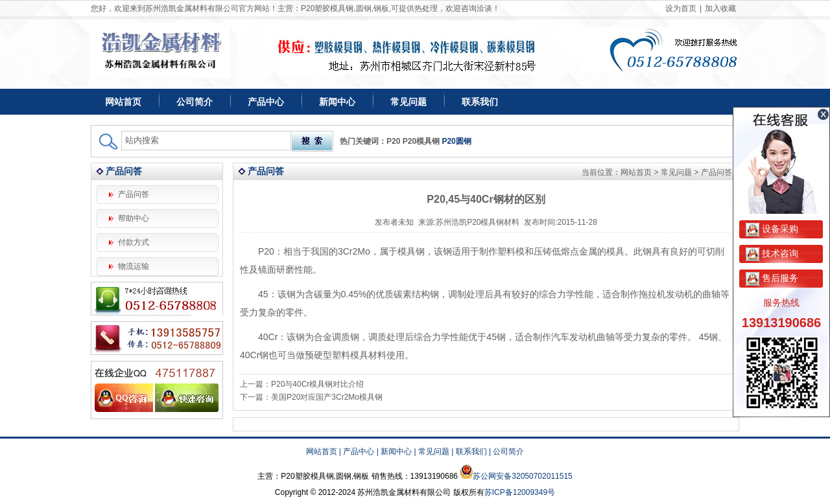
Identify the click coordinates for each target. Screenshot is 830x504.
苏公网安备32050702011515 (522, 476)
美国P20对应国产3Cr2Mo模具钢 (327, 397)
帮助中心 (134, 218)
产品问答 (134, 194)
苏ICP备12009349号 (520, 492)
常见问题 (409, 102)
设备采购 (772, 229)
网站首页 (123, 102)
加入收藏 (720, 8)
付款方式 (134, 242)
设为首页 (681, 8)
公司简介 (195, 102)
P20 (393, 141)
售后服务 (772, 278)
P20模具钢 (421, 141)
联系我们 (480, 102)
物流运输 (134, 266)
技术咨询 (772, 253)
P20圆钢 (456, 141)
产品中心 (266, 102)
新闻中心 (337, 102)
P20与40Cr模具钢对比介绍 (317, 384)
